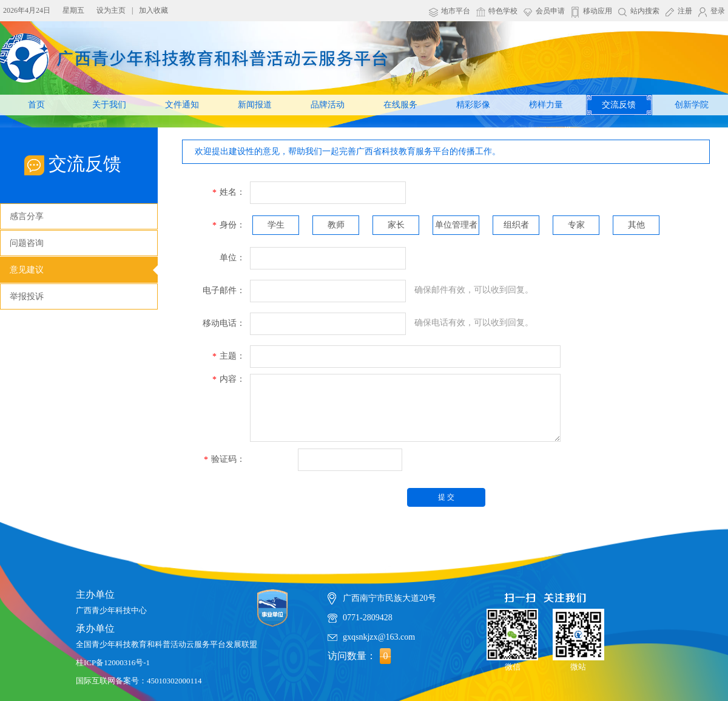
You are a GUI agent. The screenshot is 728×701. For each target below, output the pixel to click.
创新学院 (692, 105)
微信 (512, 635)
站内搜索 (645, 11)
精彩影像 (473, 105)
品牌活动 (328, 105)
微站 (578, 635)
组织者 (516, 225)
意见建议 (27, 270)
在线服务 (400, 105)
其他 (636, 225)
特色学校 (503, 11)
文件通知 (182, 105)
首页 (36, 105)
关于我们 (109, 105)
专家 (576, 225)
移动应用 (598, 11)
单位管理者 (456, 225)
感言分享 (27, 216)
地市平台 (456, 11)
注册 (685, 11)
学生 (276, 225)
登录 (718, 11)
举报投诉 (27, 296)
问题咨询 (27, 243)
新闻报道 (255, 105)
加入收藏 (153, 10)
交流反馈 (619, 105)
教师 (336, 225)
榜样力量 (546, 105)
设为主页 (111, 10)
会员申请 (550, 11)
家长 (396, 225)
